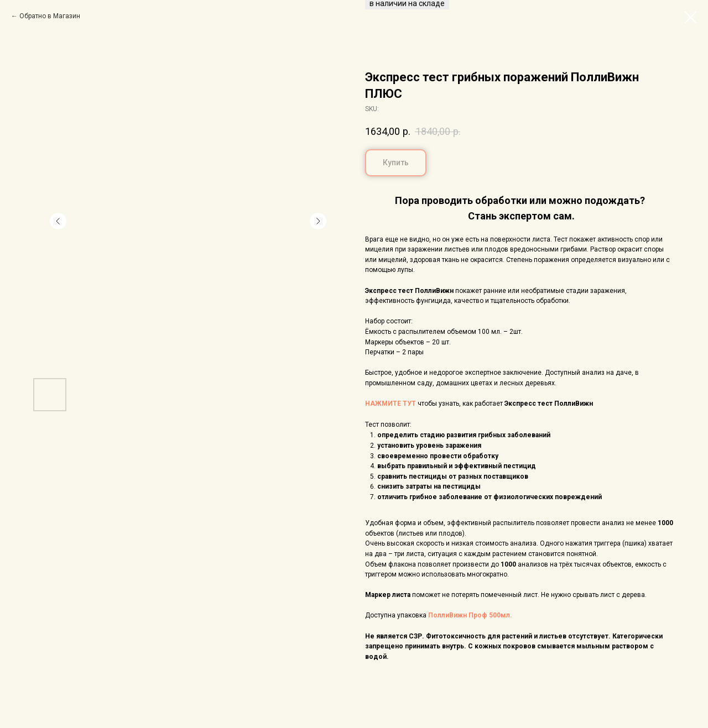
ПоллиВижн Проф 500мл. (470, 615)
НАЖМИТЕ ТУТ (391, 404)
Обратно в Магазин (50, 16)
